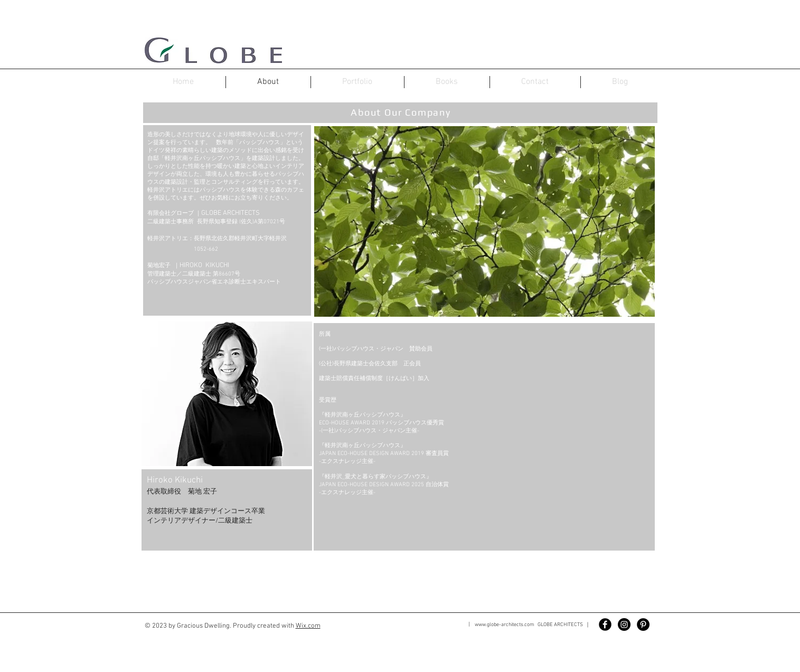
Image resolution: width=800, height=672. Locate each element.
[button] (227, 436)
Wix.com (308, 626)
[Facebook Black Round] (605, 624)
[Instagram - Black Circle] (624, 624)
